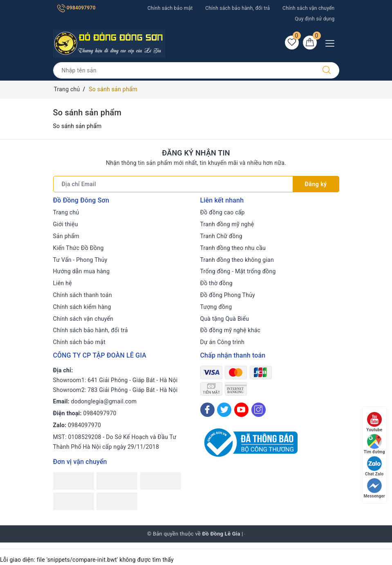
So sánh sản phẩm (87, 113)
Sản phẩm (66, 236)
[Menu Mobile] (332, 42)
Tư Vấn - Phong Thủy (80, 260)
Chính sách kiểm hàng (82, 307)
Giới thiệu (66, 224)
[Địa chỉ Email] (173, 184)
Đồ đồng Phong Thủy (228, 295)
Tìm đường (374, 444)
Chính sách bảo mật (170, 8)
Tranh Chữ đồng (221, 236)
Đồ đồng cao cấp (223, 212)
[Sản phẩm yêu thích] (292, 43)
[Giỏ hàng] (310, 43)
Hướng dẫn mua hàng (82, 271)
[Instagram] (259, 410)
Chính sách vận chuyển (308, 8)
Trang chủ (66, 212)
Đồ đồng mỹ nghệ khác (231, 330)
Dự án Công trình (223, 342)
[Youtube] (241, 410)
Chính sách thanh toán (83, 295)
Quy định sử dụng (315, 19)
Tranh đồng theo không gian (237, 260)
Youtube (374, 422)
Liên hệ (63, 283)
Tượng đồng (216, 307)
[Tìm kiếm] (327, 70)
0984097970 (76, 8)
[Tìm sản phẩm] (184, 70)
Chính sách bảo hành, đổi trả (237, 8)
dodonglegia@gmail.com (104, 401)
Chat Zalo (374, 466)
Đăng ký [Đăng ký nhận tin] (316, 184)
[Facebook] (207, 410)
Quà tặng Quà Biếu (225, 319)
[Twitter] (224, 410)
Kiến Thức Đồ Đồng (78, 248)
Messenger (374, 488)
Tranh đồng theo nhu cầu (233, 248)
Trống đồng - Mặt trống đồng (238, 271)
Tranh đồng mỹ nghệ (227, 224)
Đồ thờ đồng (216, 283)
